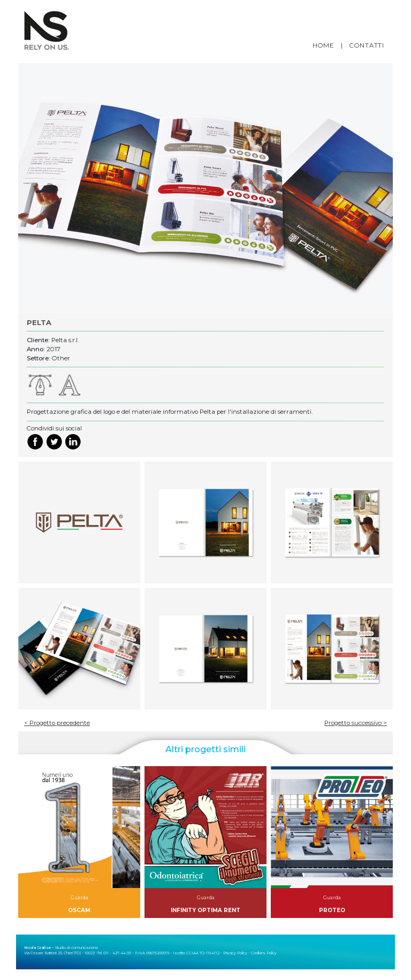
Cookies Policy (264, 953)
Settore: (39, 358)
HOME (323, 45)
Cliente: (38, 340)
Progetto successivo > (356, 723)
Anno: (36, 349)
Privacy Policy (235, 953)
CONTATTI (367, 45)
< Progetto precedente (57, 723)
